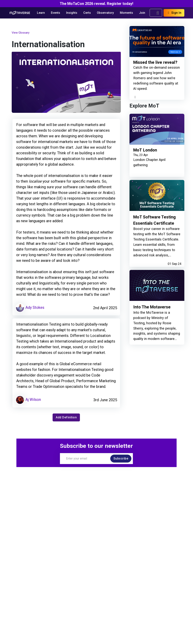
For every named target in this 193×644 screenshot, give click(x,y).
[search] (158, 13)
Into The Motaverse (152, 307)
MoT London (145, 150)
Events (56, 13)
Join (142, 13)
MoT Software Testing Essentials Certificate (154, 220)
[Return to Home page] (20, 13)
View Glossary (21, 33)
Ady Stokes (30, 307)
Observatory (105, 13)
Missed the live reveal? (155, 62)
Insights (72, 13)
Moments (126, 13)
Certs (87, 13)
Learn (41, 13)
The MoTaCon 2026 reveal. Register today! (96, 4)
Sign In (174, 13)
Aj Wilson (28, 400)
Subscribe (121, 458)
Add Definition (66, 417)
